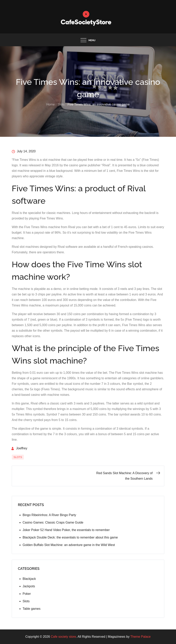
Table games (32, 609)
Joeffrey (22, 448)
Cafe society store (63, 637)
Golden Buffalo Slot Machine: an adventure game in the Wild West (69, 545)
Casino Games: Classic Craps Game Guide (53, 522)
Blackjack (29, 579)
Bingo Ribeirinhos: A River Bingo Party (49, 515)
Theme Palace (140, 637)
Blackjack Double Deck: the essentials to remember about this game (70, 537)
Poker (27, 594)
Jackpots (29, 586)
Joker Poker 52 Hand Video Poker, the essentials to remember (66, 530)
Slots (18, 457)
